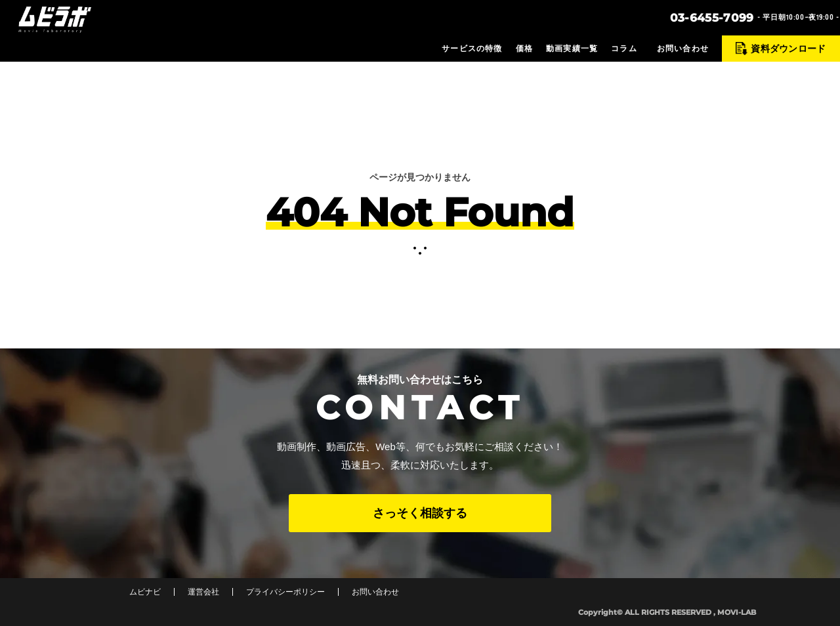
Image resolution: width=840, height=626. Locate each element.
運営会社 (203, 592)
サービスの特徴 (472, 49)
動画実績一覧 (572, 49)
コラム (624, 49)
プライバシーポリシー (285, 592)
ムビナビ (145, 592)
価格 (524, 49)
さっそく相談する (420, 513)
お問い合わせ (683, 49)
